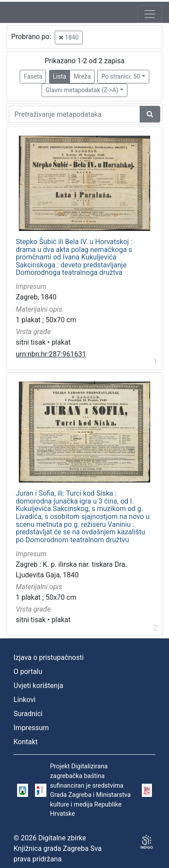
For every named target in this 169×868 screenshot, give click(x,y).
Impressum (31, 728)
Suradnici (28, 714)
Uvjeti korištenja (38, 686)
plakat (61, 342)
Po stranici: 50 (121, 76)
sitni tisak (31, 342)
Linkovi (25, 700)
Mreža (82, 76)
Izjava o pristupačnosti (49, 657)
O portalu (28, 672)
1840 (69, 37)
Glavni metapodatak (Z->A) (82, 90)
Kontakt (26, 742)
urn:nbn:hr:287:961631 (51, 354)
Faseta (33, 76)
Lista (60, 76)
